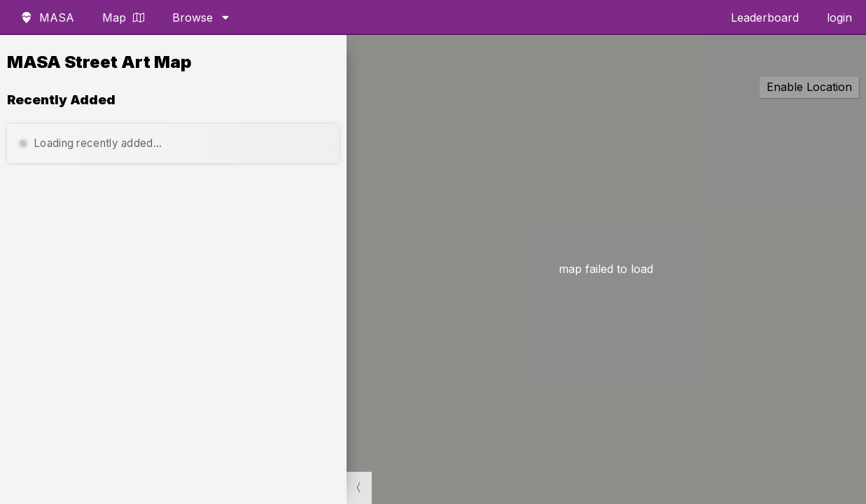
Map (123, 17)
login (839, 17)
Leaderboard (765, 17)
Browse (202, 17)
